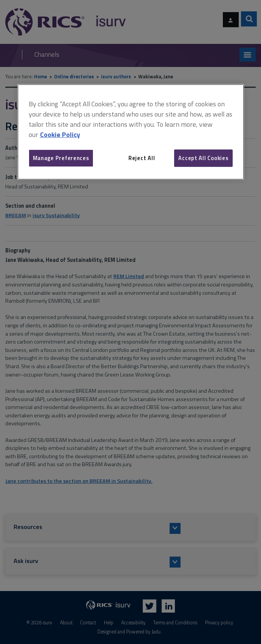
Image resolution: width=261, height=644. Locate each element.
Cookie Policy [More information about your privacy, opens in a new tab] (60, 135)
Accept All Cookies (203, 158)
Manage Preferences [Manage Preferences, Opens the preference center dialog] (61, 158)
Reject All (142, 158)
